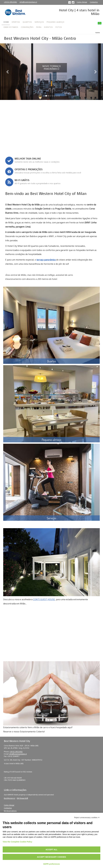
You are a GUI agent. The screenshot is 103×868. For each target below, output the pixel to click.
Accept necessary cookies (51, 857)
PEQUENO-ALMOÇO (56, 22)
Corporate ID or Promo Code (16, 144)
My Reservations (10, 811)
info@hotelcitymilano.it (28, 2)
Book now (52, 150)
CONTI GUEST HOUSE (44, 599)
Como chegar (82, 2)
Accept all (51, 850)
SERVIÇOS (39, 22)
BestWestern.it (10, 798)
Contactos (94, 2)
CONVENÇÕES (27, 27)
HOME (6, 22)
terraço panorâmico (46, 260)
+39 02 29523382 (10, 2)
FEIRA (39, 27)
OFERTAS (16, 22)
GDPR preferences (51, 864)
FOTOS (59, 27)
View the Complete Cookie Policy (17, 842)
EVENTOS (48, 27)
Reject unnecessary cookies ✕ (87, 817)
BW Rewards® (22, 798)
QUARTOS (27, 22)
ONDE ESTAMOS (11, 27)
